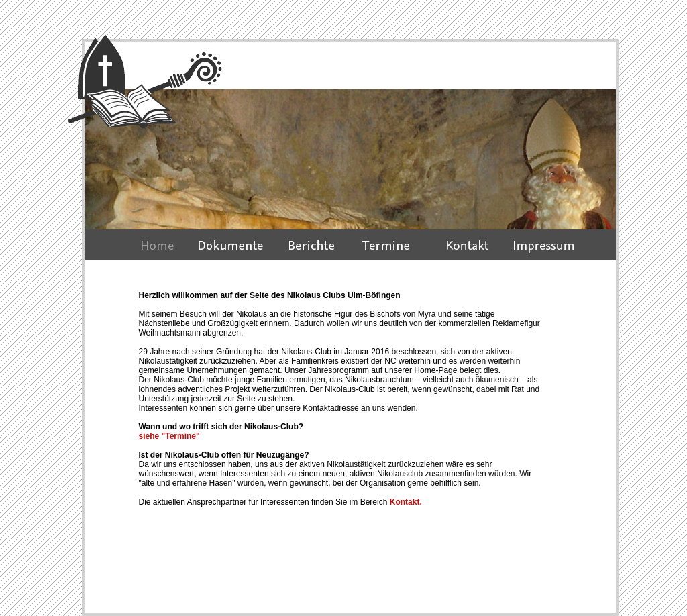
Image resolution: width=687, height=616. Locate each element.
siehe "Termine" (169, 436)
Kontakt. (404, 502)
